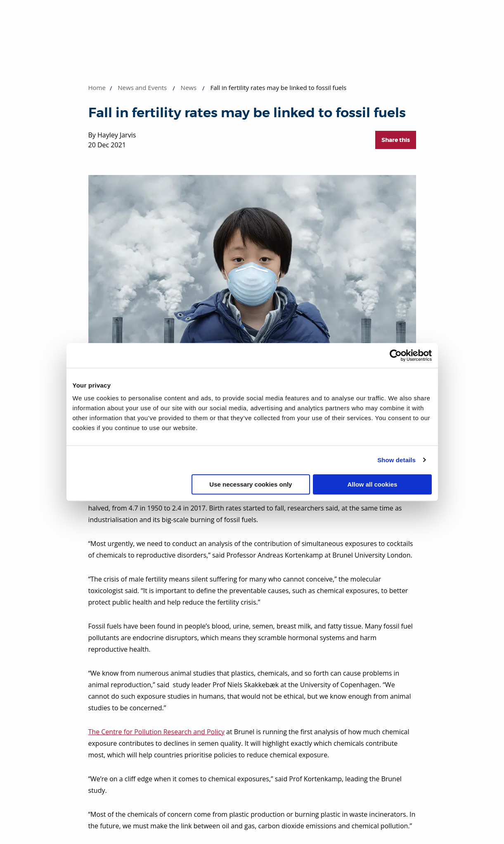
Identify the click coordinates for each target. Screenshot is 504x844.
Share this (396, 140)
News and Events (142, 87)
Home (97, 87)
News (189, 87)
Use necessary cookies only (251, 484)
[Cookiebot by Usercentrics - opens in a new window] (396, 355)
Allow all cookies (373, 484)
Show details (396, 460)
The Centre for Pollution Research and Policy (156, 732)
